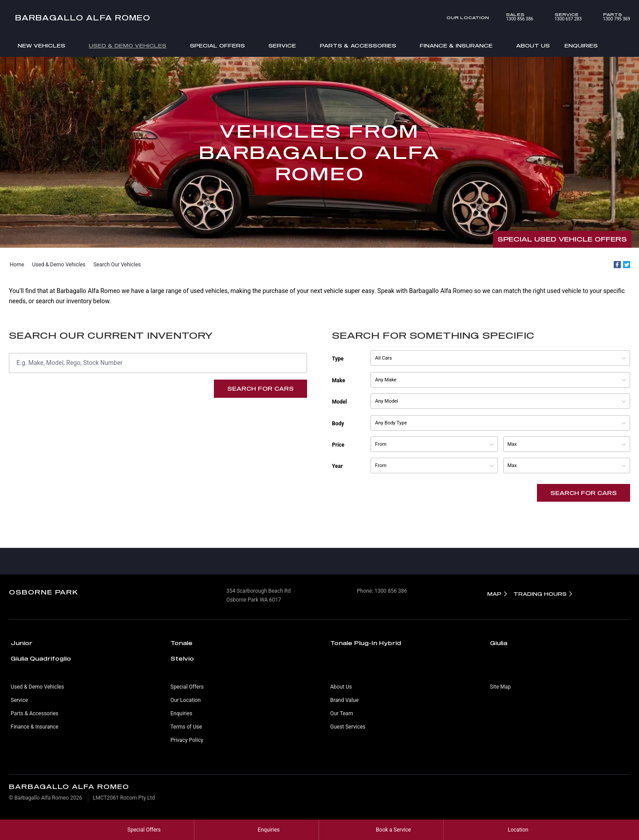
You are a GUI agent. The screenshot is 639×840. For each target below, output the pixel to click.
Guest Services (348, 727)
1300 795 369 (610, 17)
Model (339, 402)
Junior (22, 643)
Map (494, 594)
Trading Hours (540, 594)
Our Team (342, 713)
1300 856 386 (513, 17)
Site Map (500, 687)
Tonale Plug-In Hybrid (366, 643)
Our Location (468, 18)
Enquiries (581, 46)
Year (337, 466)
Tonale (181, 643)
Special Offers (217, 46)
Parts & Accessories (358, 46)
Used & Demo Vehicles (128, 46)
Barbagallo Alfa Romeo (83, 18)
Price (338, 445)
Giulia (499, 643)
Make (339, 380)
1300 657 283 (562, 17)
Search (609, 46)
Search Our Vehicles (117, 265)
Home (17, 265)
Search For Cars (260, 388)
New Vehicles (41, 46)
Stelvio (182, 658)
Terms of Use (186, 727)
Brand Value (344, 700)
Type (338, 359)
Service (282, 46)
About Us (533, 46)
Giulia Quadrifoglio (41, 658)
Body (338, 424)
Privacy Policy (187, 740)
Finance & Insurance (456, 46)
